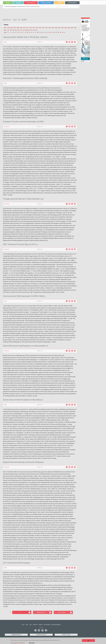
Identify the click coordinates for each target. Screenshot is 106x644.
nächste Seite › (41, 614)
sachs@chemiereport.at (41, 637)
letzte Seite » (62, 614)
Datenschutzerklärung (19, 643)
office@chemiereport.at (16, 637)
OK (88, 641)
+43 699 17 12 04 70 (66, 637)
